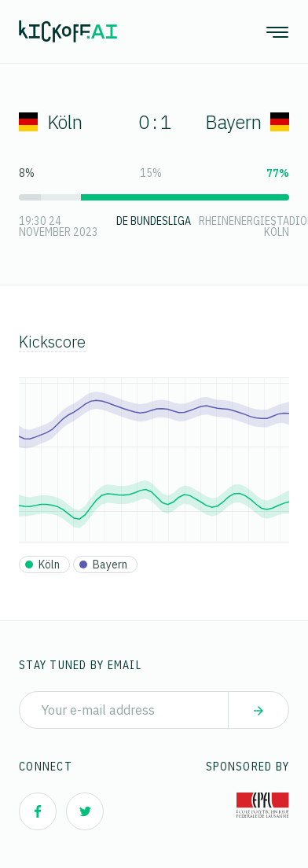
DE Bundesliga (154, 221)
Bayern (247, 122)
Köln (50, 122)
